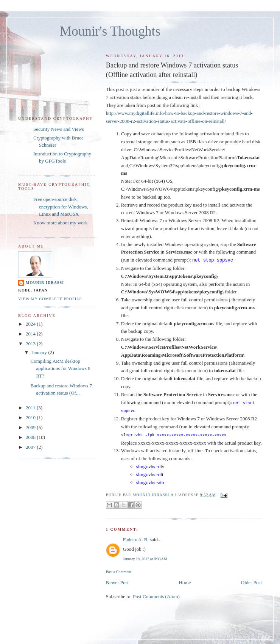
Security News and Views (59, 129)
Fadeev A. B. (136, 538)
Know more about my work (61, 223)
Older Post (251, 581)
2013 (31, 344)
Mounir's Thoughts (110, 31)
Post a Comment (119, 570)
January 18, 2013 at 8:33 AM (145, 557)
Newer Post (117, 581)
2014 (31, 334)
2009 (31, 427)
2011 (31, 408)
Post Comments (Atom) (156, 595)
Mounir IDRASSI (45, 283)
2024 (31, 324)
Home (185, 581)
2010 (31, 418)
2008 (31, 437)
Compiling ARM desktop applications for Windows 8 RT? (60, 368)
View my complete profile (50, 299)
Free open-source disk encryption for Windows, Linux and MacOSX (61, 207)
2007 (31, 447)
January (40, 352)
